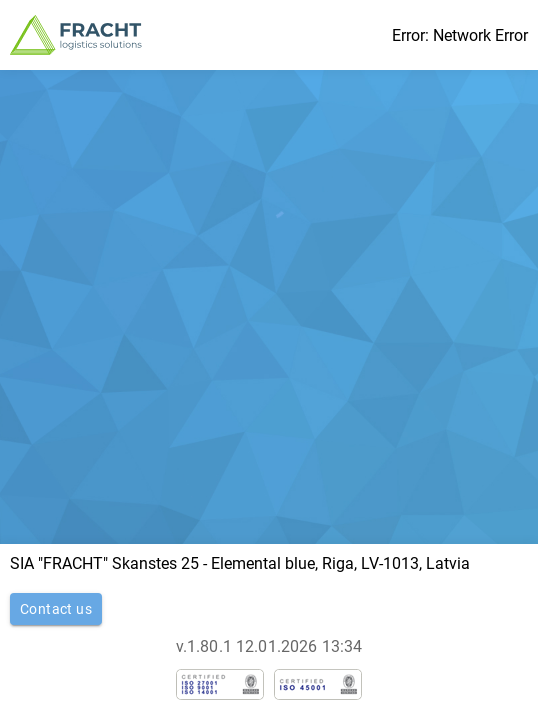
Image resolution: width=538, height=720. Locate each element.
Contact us (56, 609)
